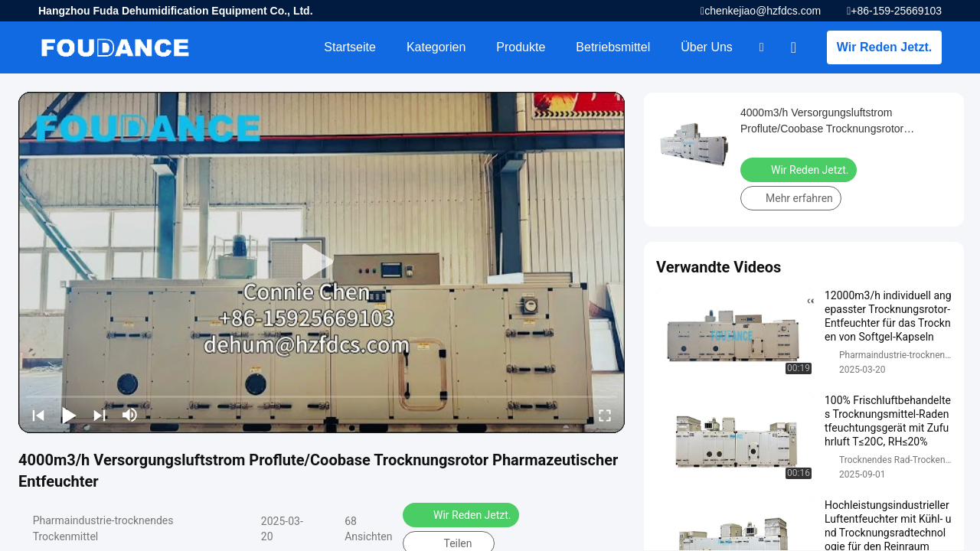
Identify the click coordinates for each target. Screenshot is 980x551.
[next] (100, 415)
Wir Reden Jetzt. (884, 47)
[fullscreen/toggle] (605, 415)
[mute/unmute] (130, 415)
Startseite (350, 47)
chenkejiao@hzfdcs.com (763, 11)
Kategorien (436, 47)
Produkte (521, 47)
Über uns (707, 47)
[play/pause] (69, 415)
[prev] (38, 415)
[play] (322, 262)
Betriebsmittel (613, 47)
